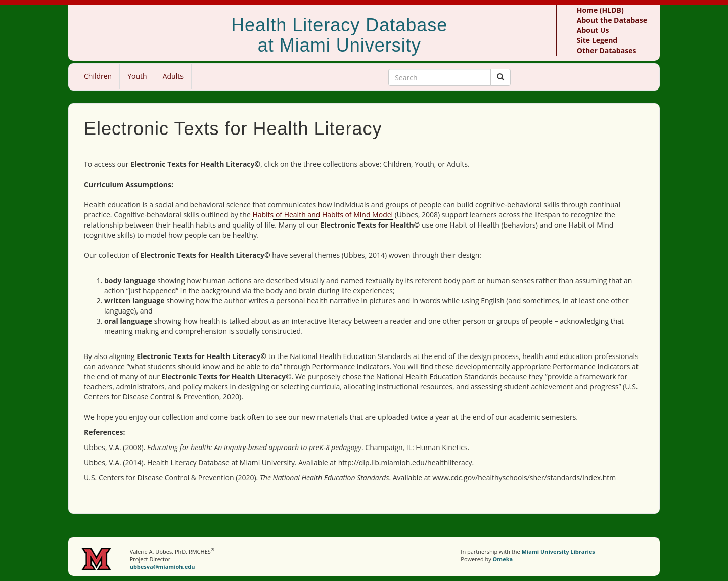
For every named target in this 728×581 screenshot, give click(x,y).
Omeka (503, 559)
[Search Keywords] (440, 77)
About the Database (612, 20)
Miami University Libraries (558, 551)
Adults (173, 76)
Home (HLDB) (600, 10)
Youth (137, 76)
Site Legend (597, 40)
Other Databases (607, 50)
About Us (593, 30)
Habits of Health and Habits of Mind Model (323, 215)
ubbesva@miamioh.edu (163, 567)
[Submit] (500, 77)
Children (98, 76)
